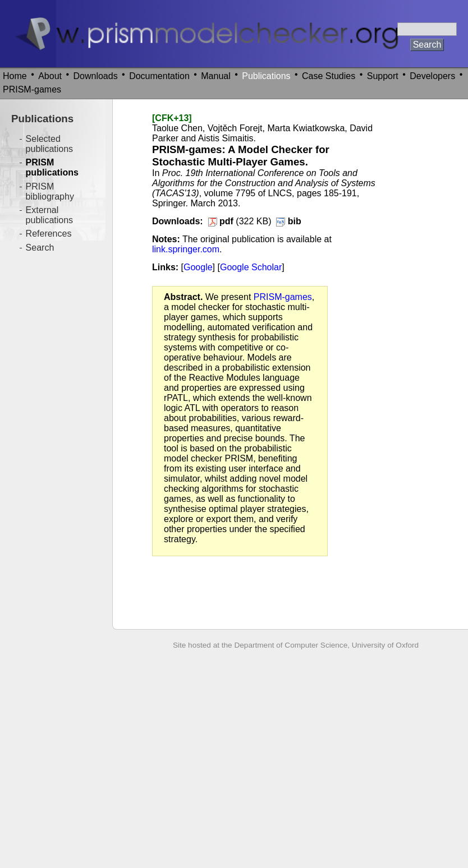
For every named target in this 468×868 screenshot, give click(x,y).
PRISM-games (32, 89)
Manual (215, 76)
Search (40, 248)
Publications (266, 76)
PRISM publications (52, 167)
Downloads (96, 76)
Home (15, 76)
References (49, 234)
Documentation (159, 76)
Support (383, 76)
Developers (432, 76)
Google (198, 267)
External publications (50, 215)
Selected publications (50, 144)
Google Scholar (251, 267)
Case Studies (329, 76)
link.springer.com (186, 249)
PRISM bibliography (50, 191)
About (50, 76)
